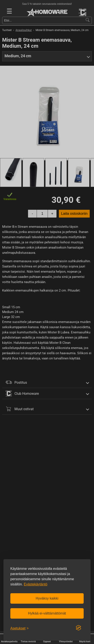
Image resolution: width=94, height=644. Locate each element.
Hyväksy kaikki (47, 598)
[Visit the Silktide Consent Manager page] (78, 628)
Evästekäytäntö (35, 584)
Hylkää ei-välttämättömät (47, 613)
